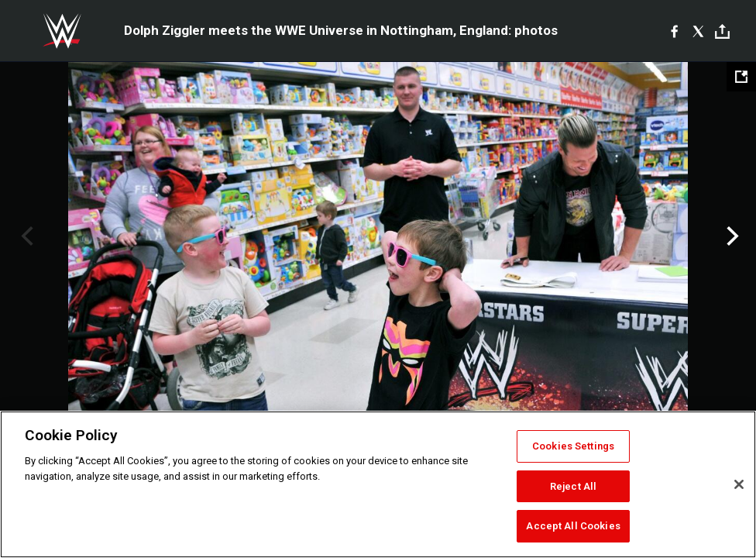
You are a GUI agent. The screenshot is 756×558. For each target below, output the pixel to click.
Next (731, 236)
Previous (25, 236)
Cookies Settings (573, 446)
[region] (378, 484)
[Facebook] (674, 31)
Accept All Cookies (573, 526)
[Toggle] (722, 31)
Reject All (573, 486)
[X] (698, 31)
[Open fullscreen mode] (741, 77)
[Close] (739, 484)
